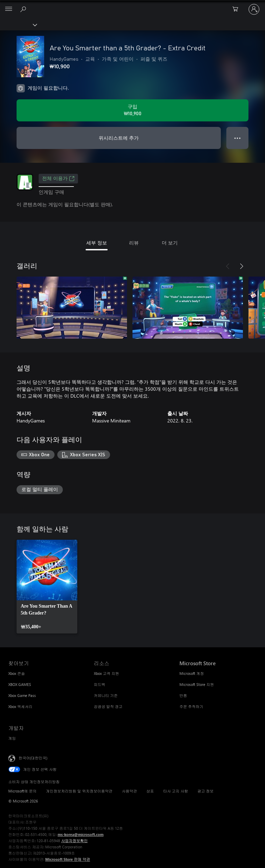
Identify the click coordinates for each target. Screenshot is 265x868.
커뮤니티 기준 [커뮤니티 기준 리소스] (106, 695)
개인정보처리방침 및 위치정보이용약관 (79, 791)
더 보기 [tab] (170, 243)
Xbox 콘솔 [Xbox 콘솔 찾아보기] (17, 673)
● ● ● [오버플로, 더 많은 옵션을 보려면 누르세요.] (238, 138)
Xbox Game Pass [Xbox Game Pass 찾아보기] (22, 695)
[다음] (242, 266)
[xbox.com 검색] (24, 9)
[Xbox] (18, 24)
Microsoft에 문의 (22, 791)
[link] (47, 587)
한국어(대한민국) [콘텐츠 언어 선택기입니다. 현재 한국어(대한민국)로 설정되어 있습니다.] (33, 758)
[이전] (228, 266)
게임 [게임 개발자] (12, 738)
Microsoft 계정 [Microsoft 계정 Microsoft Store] (192, 673)
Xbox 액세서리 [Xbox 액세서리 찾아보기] (20, 706)
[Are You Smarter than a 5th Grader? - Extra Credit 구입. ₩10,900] (132, 110)
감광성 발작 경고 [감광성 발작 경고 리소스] (108, 706)
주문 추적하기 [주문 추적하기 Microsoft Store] (191, 706)
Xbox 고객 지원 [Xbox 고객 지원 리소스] (106, 673)
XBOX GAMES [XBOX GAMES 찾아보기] (20, 684)
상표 (150, 791)
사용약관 (129, 791)
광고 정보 (205, 791)
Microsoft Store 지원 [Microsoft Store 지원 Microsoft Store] (197, 684)
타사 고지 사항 (176, 791)
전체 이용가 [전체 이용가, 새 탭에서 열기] (58, 179)
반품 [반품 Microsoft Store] (183, 695)
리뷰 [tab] (134, 243)
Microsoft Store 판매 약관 (68, 859)
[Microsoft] (132, 5)
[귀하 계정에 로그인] (254, 9)
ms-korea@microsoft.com (81, 834)
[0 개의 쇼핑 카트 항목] (237, 9)
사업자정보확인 (74, 841)
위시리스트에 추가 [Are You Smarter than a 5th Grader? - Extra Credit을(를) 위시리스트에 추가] (119, 138)
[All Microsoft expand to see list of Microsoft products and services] (9, 9)
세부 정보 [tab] (97, 243)
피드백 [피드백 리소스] (100, 684)
